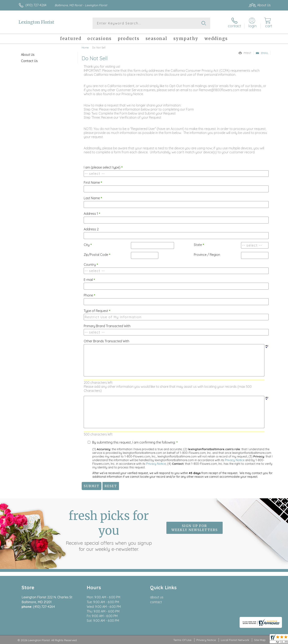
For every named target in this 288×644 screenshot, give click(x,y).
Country (91, 265)
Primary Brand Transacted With (107, 326)
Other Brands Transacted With (106, 341)
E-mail (89, 280)
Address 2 (91, 229)
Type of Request (97, 311)
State (199, 245)
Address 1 (92, 214)
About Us (28, 55)
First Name (93, 182)
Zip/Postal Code (97, 255)
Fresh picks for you (109, 530)
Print (245, 53)
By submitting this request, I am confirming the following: (135, 442)
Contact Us (29, 61)
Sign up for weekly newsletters (195, 528)
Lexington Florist (36, 22)
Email (262, 53)
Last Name (93, 198)
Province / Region (207, 255)
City (88, 245)
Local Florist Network (235, 640)
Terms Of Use (182, 640)
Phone (89, 295)
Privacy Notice (235, 460)
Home (85, 47)
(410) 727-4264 (36, 5)
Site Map (260, 640)
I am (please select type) (103, 167)
